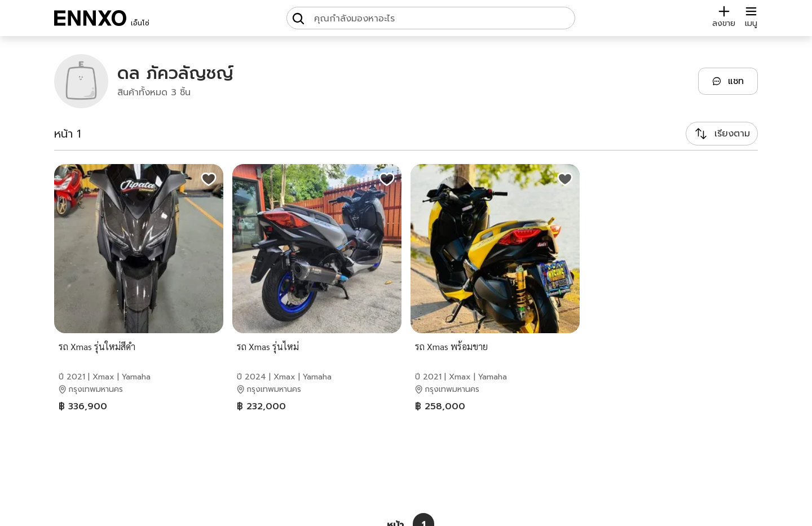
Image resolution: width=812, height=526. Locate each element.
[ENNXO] (90, 18)
